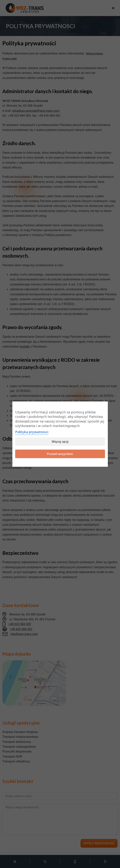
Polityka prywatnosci (32, 432)
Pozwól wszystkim (60, 454)
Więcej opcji (60, 442)
